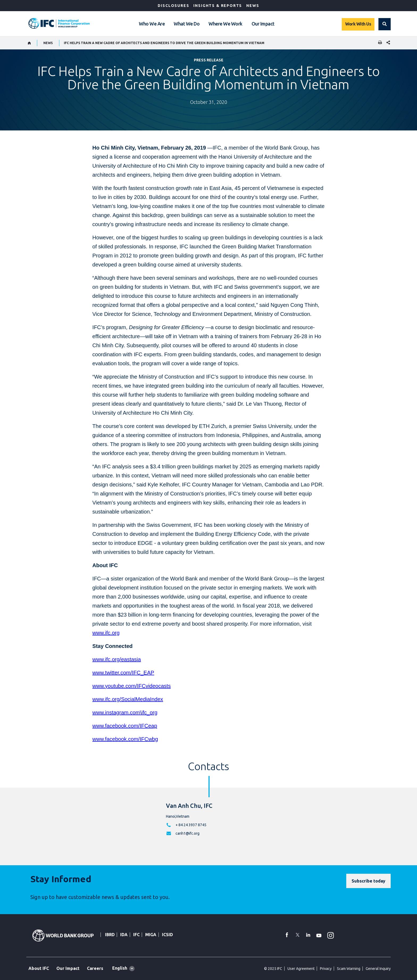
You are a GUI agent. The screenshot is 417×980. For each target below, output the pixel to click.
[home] (29, 43)
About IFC (39, 968)
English (120, 968)
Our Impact (263, 24)
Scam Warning (349, 969)
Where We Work (226, 24)
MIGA (151, 935)
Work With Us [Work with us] (358, 24)
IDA (124, 935)
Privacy (326, 969)
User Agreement (301, 969)
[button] (385, 24)
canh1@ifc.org (187, 833)
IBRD (110, 935)
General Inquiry (378, 969)
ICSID (167, 935)
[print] (379, 43)
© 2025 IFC (273, 969)
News (253, 6)
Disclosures (173, 6)
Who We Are (152, 24)
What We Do (187, 24)
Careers (95, 968)
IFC (136, 935)
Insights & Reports (218, 6)
